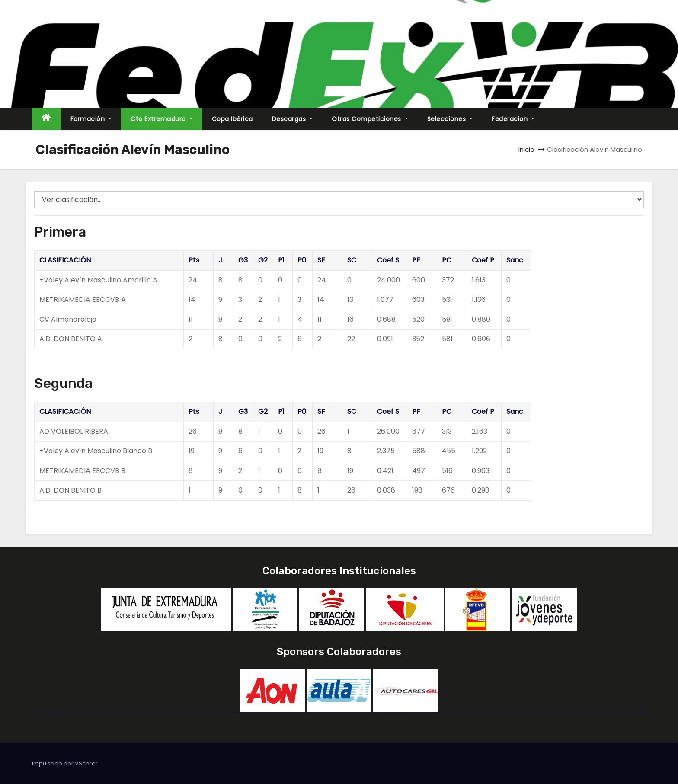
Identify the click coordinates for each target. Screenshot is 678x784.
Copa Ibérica (232, 119)
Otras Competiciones (370, 119)
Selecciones (450, 119)
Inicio (526, 149)
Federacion (513, 119)
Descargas (293, 119)
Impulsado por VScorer (65, 763)
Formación (91, 119)
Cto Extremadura (162, 119)
